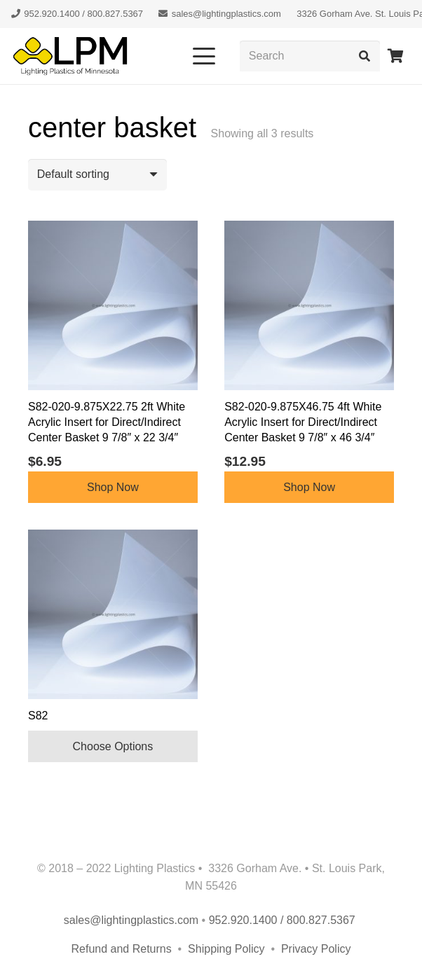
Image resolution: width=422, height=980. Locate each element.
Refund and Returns (122, 949)
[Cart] (395, 56)
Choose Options (113, 746)
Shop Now (113, 487)
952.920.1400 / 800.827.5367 (284, 920)
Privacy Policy (316, 949)
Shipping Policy (228, 949)
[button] (204, 56)
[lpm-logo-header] (70, 56)
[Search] (310, 56)
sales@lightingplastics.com (131, 920)
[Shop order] (97, 175)
